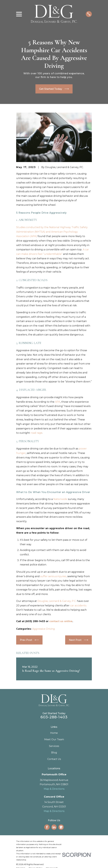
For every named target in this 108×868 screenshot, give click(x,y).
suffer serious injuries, (53, 576)
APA (58, 402)
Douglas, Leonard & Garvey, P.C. (57, 601)
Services (54, 746)
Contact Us (54, 759)
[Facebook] (47, 827)
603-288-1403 (54, 717)
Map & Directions (54, 789)
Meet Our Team (54, 739)
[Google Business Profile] (61, 827)
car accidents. (78, 606)
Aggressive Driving (44, 629)
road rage (36, 433)
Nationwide (60, 499)
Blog (54, 753)
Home (54, 733)
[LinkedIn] (54, 827)
